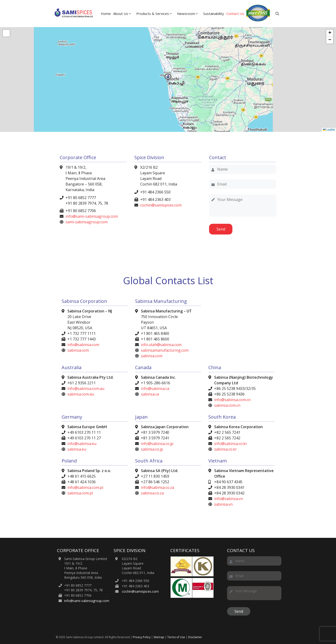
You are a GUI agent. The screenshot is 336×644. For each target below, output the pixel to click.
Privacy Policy (142, 637)
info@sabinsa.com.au (86, 388)
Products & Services (156, 14)
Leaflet (329, 130)
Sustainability (214, 14)
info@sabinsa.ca (155, 388)
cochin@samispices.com (161, 205)
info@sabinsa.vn (229, 499)
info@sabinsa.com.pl (85, 487)
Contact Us (235, 14)
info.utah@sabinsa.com (161, 345)
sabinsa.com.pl (80, 493)
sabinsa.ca (150, 394)
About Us (124, 14)
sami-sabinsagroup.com (87, 222)
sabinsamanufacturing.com (165, 350)
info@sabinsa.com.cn (232, 400)
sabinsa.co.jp (152, 449)
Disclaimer (195, 637)
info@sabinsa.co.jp (157, 444)
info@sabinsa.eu (82, 444)
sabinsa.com (78, 350)
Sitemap (159, 637)
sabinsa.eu (77, 449)
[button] (277, 14)
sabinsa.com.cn (227, 405)
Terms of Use (176, 637)
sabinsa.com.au (81, 394)
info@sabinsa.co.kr (231, 444)
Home (106, 14)
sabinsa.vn (223, 504)
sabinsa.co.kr (226, 449)
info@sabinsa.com (83, 345)
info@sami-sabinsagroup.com (92, 216)
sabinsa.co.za (152, 493)
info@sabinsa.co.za (157, 487)
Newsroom (190, 14)
